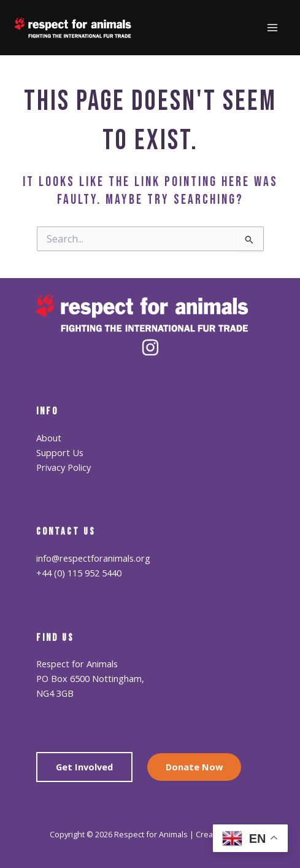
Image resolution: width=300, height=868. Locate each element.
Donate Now (194, 767)
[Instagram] (150, 347)
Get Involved (84, 767)
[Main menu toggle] (272, 28)
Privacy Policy (63, 467)
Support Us (60, 452)
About (49, 438)
